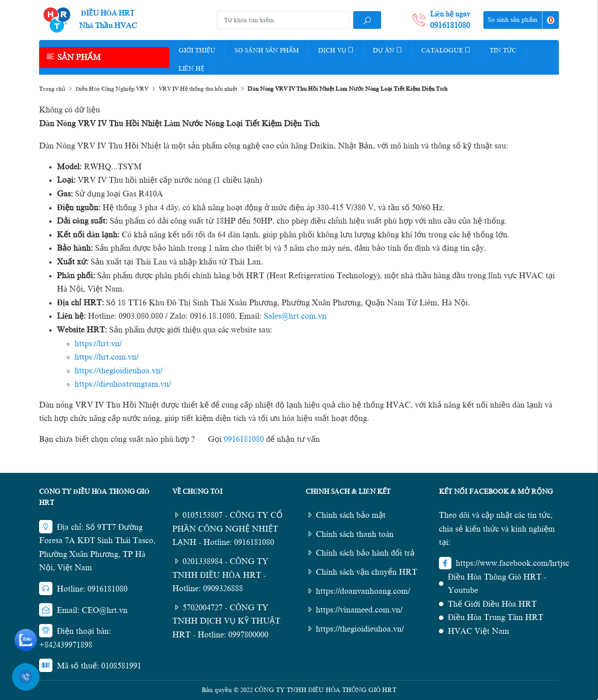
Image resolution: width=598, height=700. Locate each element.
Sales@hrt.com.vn (295, 316)
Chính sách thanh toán (350, 534)
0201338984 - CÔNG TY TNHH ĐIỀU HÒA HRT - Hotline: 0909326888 (220, 575)
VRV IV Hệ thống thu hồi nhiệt (198, 89)
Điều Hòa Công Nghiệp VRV (112, 89)
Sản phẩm (73, 57)
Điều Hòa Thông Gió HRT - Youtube (497, 584)
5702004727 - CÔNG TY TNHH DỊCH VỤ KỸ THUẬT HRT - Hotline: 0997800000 (226, 621)
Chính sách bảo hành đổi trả (360, 553)
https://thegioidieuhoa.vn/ (119, 371)
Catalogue (446, 50)
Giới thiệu (197, 50)
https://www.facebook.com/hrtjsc (512, 563)
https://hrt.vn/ (98, 344)
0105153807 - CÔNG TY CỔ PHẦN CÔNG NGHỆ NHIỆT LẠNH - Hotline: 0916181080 (227, 529)
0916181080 (244, 439)
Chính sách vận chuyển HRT (361, 572)
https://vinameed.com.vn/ (354, 610)
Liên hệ (192, 69)
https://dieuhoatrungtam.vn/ (123, 384)
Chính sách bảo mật (346, 515)
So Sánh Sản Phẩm (267, 50)
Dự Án (387, 50)
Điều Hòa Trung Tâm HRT (496, 617)
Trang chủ (52, 89)
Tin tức (503, 50)
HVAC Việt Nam (478, 631)
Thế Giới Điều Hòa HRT (492, 604)
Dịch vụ (336, 50)
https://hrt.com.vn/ (107, 357)
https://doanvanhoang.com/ (358, 591)
